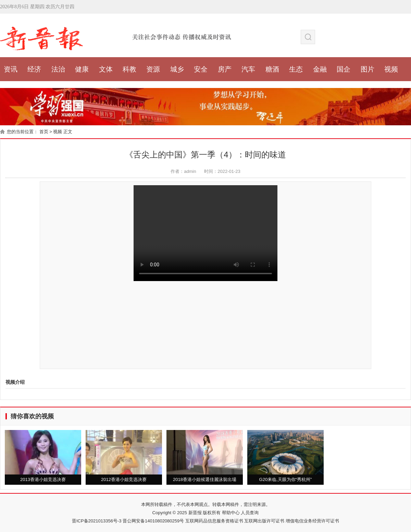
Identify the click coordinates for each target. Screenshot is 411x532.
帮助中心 (230, 513)
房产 (225, 69)
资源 (153, 69)
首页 (44, 132)
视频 (391, 69)
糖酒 (272, 69)
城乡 (177, 69)
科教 (129, 69)
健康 (82, 69)
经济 (34, 69)
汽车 (248, 69)
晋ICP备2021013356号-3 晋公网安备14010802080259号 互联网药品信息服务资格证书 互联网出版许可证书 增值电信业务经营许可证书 (206, 521)
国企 (344, 69)
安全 (201, 69)
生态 (296, 69)
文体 (106, 69)
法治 (58, 69)
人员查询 (249, 513)
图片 (368, 69)
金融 (320, 69)
